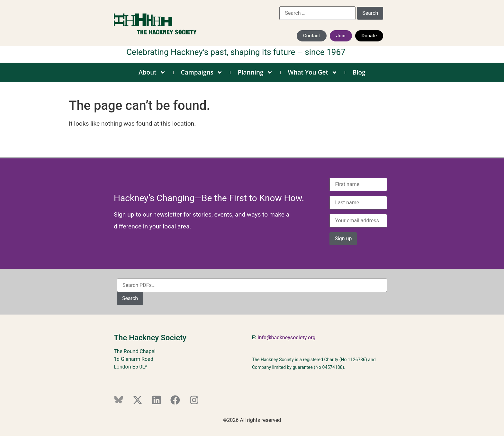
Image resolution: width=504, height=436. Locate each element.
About (152, 72)
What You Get (313, 72)
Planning (255, 72)
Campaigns (202, 72)
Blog (359, 72)
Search (130, 298)
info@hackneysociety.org (286, 338)
